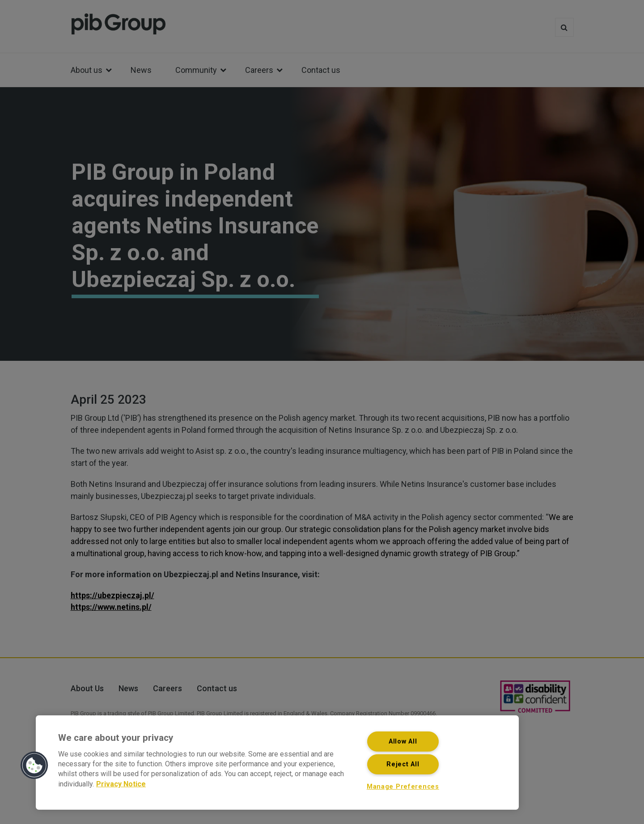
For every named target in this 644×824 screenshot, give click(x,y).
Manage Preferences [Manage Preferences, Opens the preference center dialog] (403, 787)
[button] (34, 765)
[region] (277, 763)
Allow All (403, 742)
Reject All (403, 764)
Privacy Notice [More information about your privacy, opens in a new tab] (121, 784)
